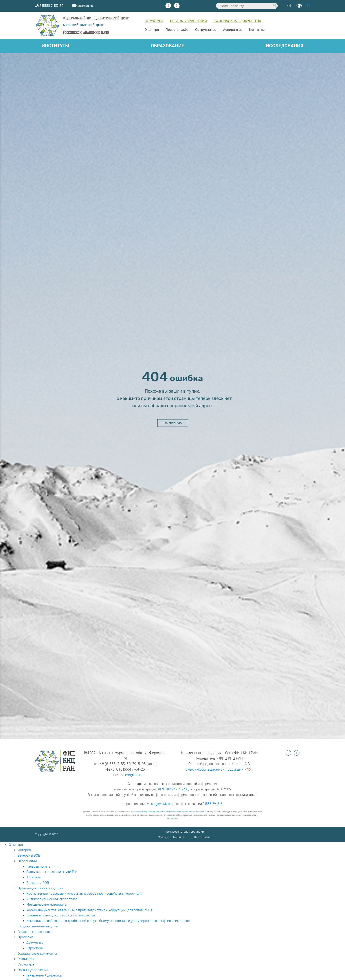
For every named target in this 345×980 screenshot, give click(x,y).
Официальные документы (237, 21)
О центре (152, 30)
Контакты (257, 30)
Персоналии (27, 861)
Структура (154, 21)
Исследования (285, 46)
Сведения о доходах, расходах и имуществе (61, 915)
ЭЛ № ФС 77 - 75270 (172, 789)
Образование (168, 46)
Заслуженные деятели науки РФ (51, 872)
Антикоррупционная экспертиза (52, 899)
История (24, 850)
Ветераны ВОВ (29, 855)
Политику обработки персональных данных (183, 812)
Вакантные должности (35, 932)
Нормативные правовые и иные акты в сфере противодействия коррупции (84, 894)
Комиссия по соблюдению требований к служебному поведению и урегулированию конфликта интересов (109, 921)
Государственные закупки (38, 926)
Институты (55, 46)
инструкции (172, 818)
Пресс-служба (177, 30)
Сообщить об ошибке (172, 837)
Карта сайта (202, 837)
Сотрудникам (206, 30)
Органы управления (188, 21)
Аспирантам (233, 30)
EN (289, 6)
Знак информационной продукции (215, 769)
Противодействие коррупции (184, 832)
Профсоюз (26, 937)
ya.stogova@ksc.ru (160, 804)
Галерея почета (38, 866)
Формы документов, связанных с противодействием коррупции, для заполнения (89, 910)
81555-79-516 (212, 804)
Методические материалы (47, 905)
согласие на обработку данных (147, 812)
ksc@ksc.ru (134, 775)
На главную (173, 423)
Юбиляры (34, 877)
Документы (35, 943)
